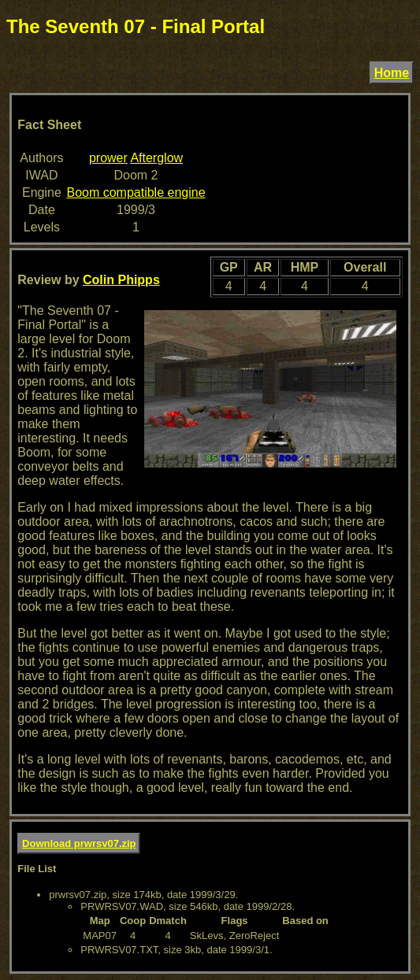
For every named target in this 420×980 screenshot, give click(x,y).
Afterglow (156, 158)
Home (392, 73)
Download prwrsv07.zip (79, 843)
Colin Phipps (121, 280)
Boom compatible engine (136, 192)
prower (108, 158)
